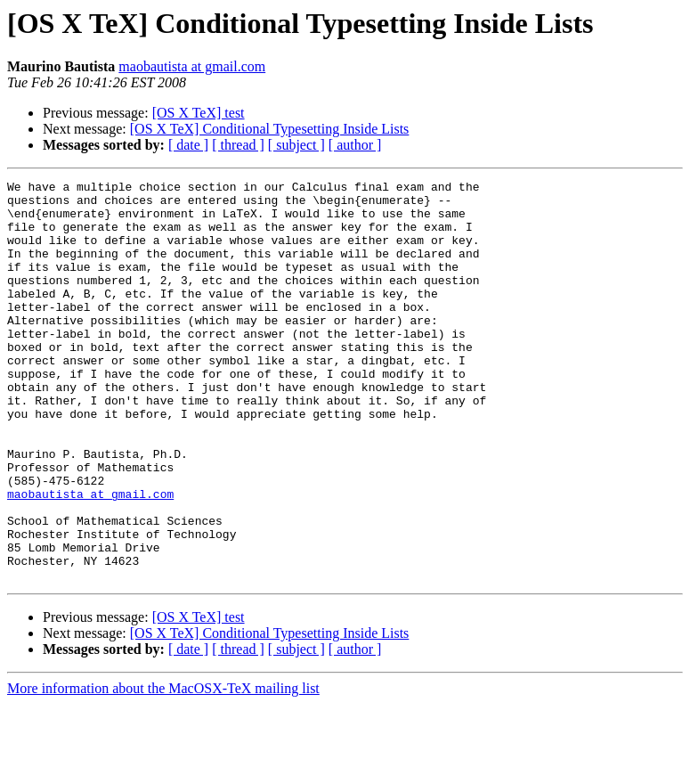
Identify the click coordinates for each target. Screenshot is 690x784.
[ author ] (355, 145)
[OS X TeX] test (199, 113)
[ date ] (188, 145)
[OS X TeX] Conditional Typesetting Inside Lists (270, 129)
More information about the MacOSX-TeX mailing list (163, 768)
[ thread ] (238, 145)
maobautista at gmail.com (192, 66)
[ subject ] (296, 145)
